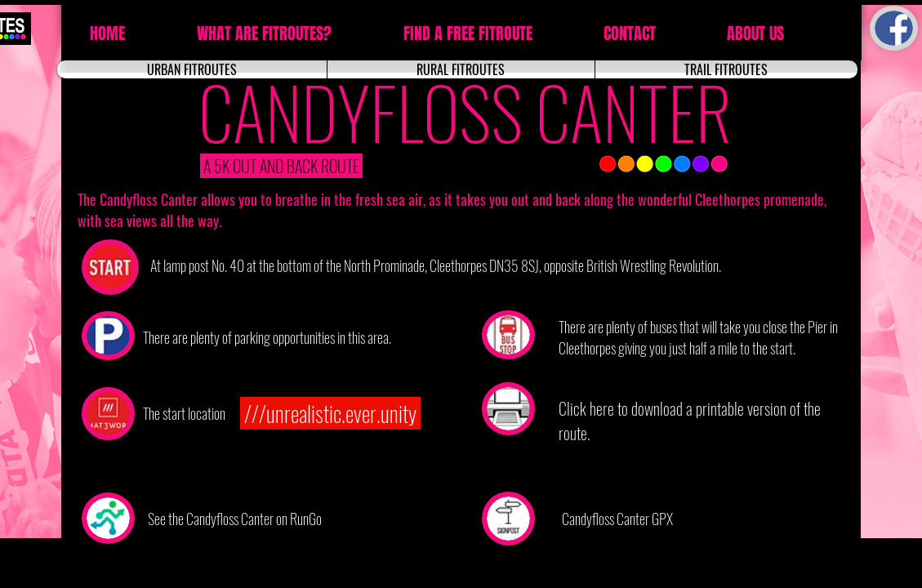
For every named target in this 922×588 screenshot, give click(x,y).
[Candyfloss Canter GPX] (619, 519)
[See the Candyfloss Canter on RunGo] (236, 519)
